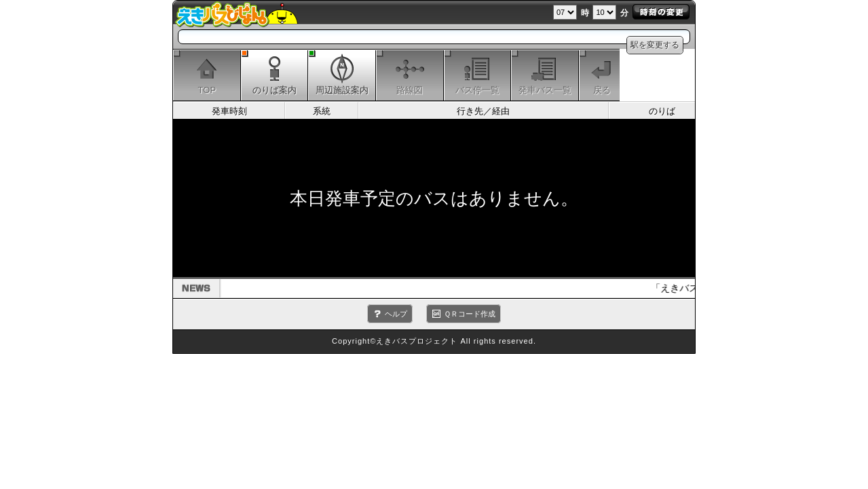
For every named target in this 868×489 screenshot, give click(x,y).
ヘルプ (396, 314)
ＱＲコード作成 (470, 314)
